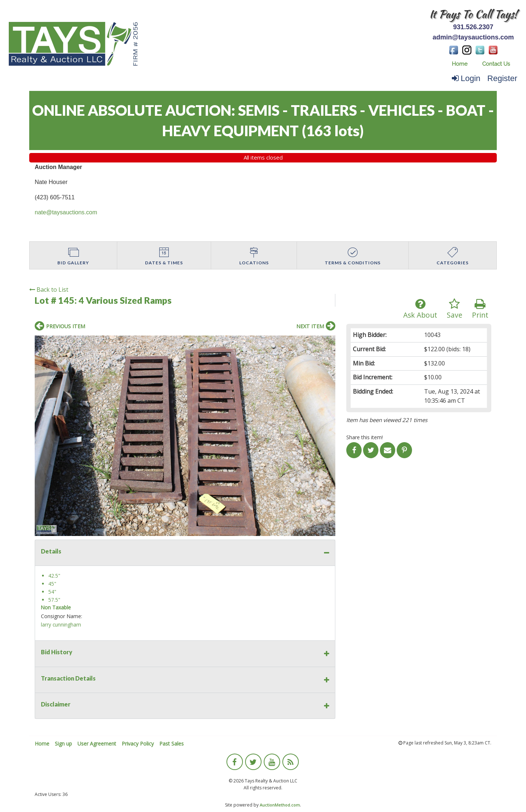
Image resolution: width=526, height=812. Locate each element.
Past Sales (171, 744)
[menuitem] (460, 64)
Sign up (63, 744)
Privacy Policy (138, 744)
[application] (524, 810)
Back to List (49, 290)
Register (502, 78)
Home (460, 64)
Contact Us (496, 64)
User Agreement (97, 744)
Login (466, 78)
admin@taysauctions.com (473, 37)
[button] (329, 342)
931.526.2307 (473, 27)
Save (455, 309)
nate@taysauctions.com (66, 212)
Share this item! (365, 437)
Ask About (420, 309)
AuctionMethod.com (280, 805)
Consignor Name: (62, 616)
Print (480, 309)
